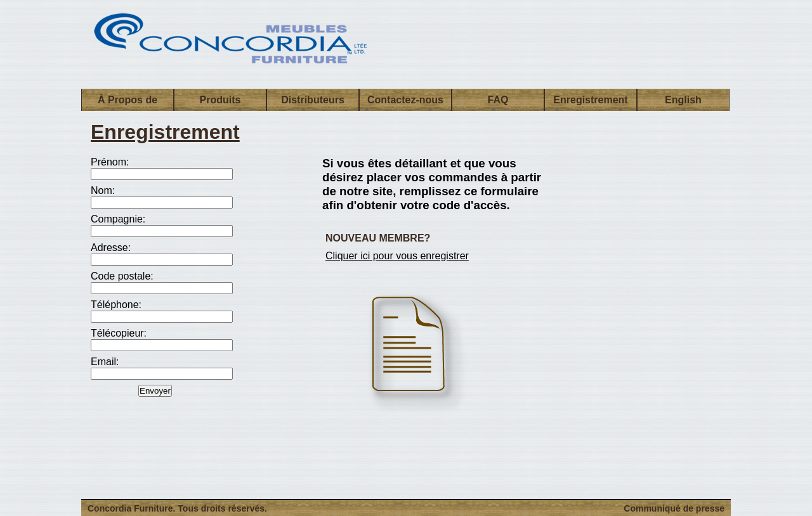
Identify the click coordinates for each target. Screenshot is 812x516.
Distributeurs (313, 100)
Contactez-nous (405, 100)
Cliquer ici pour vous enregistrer (397, 256)
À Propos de (128, 100)
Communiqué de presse (674, 508)
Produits (220, 100)
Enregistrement (590, 100)
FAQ (498, 100)
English (683, 100)
